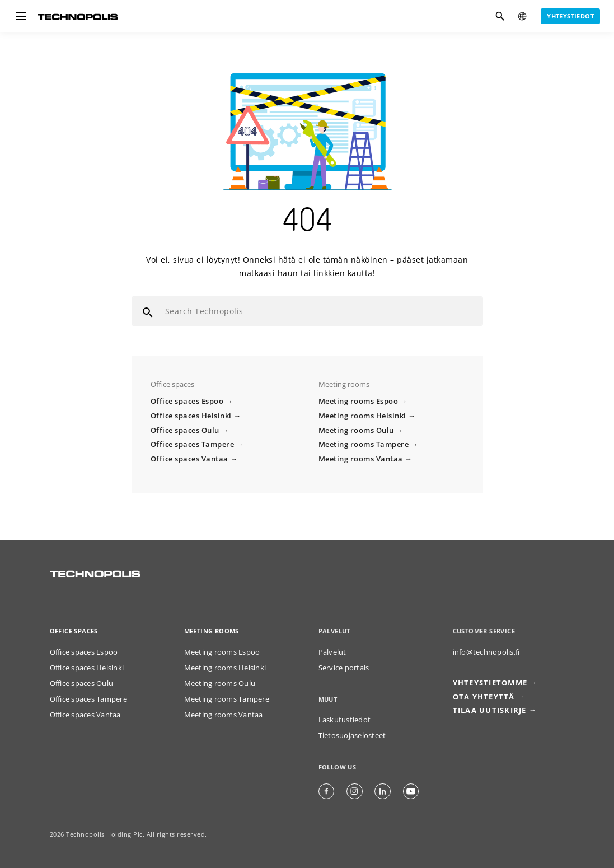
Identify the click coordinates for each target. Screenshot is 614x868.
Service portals (344, 668)
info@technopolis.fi (486, 652)
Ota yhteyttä (484, 697)
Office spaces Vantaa (189, 459)
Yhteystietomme (490, 683)
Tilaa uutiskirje (490, 710)
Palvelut (332, 652)
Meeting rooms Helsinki (362, 416)
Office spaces (74, 631)
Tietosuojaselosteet (352, 736)
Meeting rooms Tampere (364, 444)
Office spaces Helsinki (191, 416)
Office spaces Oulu (185, 430)
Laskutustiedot (345, 720)
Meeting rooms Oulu (356, 430)
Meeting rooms (212, 631)
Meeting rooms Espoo (358, 401)
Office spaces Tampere (193, 444)
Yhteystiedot (570, 16)
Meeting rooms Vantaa (361, 459)
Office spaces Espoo (187, 401)
